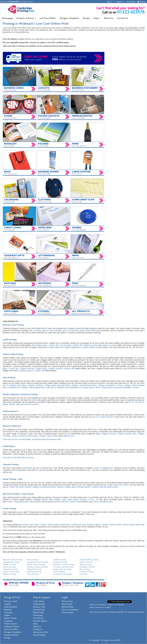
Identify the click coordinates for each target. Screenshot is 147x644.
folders (98, 525)
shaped (98, 330)
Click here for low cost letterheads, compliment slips (24, 439)
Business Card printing (12, 560)
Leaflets (8, 604)
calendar (42, 470)
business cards (55, 439)
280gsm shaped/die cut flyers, (111, 385)
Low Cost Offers (48, 18)
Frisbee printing (86, 572)
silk (31, 330)
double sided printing (32, 502)
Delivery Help (39, 607)
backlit (79, 502)
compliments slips (78, 525)
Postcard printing (10, 569)
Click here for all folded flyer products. (18, 457)
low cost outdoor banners (103, 417)
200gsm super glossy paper (66, 499)
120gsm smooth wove (127, 434)
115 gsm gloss (65, 345)
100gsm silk (78, 345)
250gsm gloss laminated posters (78, 487)
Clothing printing (34, 572)
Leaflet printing (60, 560)
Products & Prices (26, 18)
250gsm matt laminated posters (105, 487)
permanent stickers (60, 502)
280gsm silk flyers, (36, 385)
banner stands (115, 525)
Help (97, 18)
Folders (7, 615)
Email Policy (67, 604)
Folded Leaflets (11, 607)
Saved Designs (39, 635)
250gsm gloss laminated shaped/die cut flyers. (121, 387)
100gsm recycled (109, 345)
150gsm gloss (42, 345)
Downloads (38, 615)
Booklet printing (60, 562)
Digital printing (9, 574)
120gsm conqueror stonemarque (25, 436)
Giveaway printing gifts (63, 574)
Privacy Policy (68, 613)
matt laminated (55, 330)
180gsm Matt (47, 499)
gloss (44, 330)
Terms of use (67, 601)
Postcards (8, 613)
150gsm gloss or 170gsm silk (32, 371)
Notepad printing (34, 569)
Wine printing (59, 572)
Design (86, 18)
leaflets (43, 525)
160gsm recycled (91, 345)
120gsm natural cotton (49, 436)
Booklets (8, 610)
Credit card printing (11, 572)
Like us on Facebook (98, 605)
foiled (82, 330)
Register (120, 2)
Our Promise (38, 618)
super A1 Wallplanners (104, 468)
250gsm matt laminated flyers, (85, 385)
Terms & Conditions (70, 610)
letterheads (65, 525)
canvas (72, 502)
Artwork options (40, 621)
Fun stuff (83, 574)
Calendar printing (87, 567)
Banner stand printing (36, 564)
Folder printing (86, 562)
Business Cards (11, 601)
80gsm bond (69, 436)
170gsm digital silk (55, 347)
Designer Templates (69, 18)
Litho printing (33, 574)
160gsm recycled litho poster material (48, 487)
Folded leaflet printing (89, 560)
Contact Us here (27, 2)
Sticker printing (9, 564)
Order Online (39, 601)
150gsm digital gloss (72, 347)
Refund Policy (68, 607)
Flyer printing (32, 560)
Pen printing (85, 569)
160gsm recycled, (56, 368)
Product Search (10, 624)
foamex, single (13, 502)
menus (125, 525)
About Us (109, 18)
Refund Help (38, 613)
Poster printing (9, 567)
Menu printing (86, 564)
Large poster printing (62, 569)
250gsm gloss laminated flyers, (58, 385)
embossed (75, 330)
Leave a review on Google (100, 607)
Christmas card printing (63, 567)
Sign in (110, 2)
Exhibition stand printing (64, 564)
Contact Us (123, 18)
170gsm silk (53, 345)
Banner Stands (10, 618)
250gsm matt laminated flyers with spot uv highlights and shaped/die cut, (52, 387)
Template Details (11, 635)
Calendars (8, 621)
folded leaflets (53, 525)
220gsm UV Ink (87, 499)
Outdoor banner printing (37, 567)
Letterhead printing (11, 562)
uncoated (37, 330)
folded (88, 330)
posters (132, 525)
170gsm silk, (14, 368)
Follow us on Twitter (116, 605)
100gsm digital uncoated (92, 347)
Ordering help (39, 604)
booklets (90, 525)
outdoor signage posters (102, 502)
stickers (105, 525)
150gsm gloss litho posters (118, 485)
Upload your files (40, 632)
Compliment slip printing (37, 562)
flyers (37, 525)
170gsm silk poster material (20, 487)
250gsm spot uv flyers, (92, 387)
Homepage (7, 18)
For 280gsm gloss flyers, (17, 385)
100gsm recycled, (27, 368)
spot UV (66, 330)
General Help (39, 610)
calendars (28, 468)
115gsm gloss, (41, 368)
